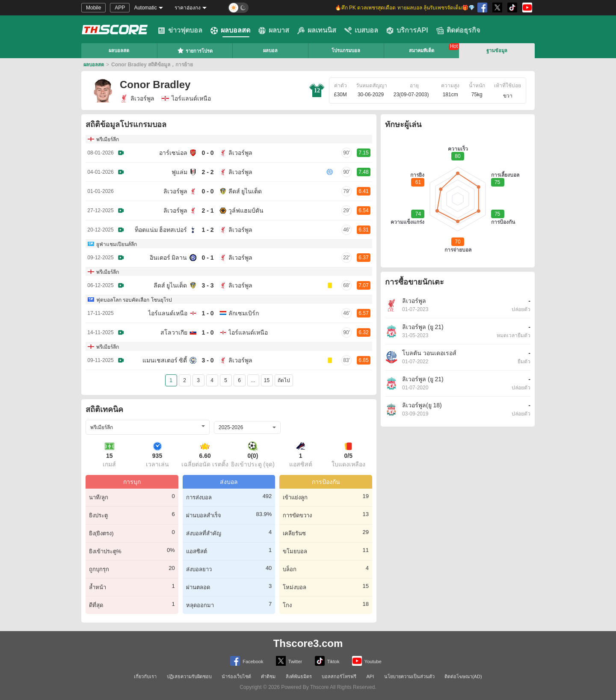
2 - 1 (207, 211)
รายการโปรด (195, 50)
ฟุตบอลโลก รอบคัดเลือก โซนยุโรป (134, 300)
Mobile (93, 8)
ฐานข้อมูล (497, 50)
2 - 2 (207, 172)
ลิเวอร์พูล (137, 98)
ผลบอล (270, 50)
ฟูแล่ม (179, 172)
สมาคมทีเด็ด (422, 50)
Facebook (247, 661)
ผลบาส (274, 30)
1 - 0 (207, 313)
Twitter (289, 661)
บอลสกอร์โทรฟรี (339, 676)
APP (120, 8)
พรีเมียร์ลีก (108, 139)
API (370, 676)
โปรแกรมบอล (346, 50)
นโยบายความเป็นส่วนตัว (409, 676)
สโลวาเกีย (174, 332)
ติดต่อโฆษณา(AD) (463, 676)
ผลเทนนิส (317, 30)
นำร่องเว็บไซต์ (236, 676)
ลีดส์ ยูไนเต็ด (245, 191)
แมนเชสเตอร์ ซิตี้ (165, 360)
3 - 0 (207, 360)
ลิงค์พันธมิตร (299, 676)
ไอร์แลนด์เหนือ (168, 313)
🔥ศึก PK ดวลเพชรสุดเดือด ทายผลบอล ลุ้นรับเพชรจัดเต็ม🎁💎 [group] (405, 8)
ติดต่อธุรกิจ (458, 30)
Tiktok (327, 661)
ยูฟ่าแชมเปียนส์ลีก (117, 244)
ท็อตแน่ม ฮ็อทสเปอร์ (161, 230)
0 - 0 (207, 153)
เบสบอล (361, 30)
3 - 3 (207, 285)
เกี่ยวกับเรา (145, 676)
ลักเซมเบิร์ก (244, 313)
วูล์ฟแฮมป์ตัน (246, 211)
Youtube (367, 661)
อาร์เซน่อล (173, 153)
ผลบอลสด (230, 30)
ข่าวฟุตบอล (180, 30)
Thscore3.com (308, 643)
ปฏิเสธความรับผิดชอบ (189, 676)
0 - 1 (207, 258)
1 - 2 (207, 230)
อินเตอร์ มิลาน (169, 258)
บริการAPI (407, 30)
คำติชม (268, 676)
